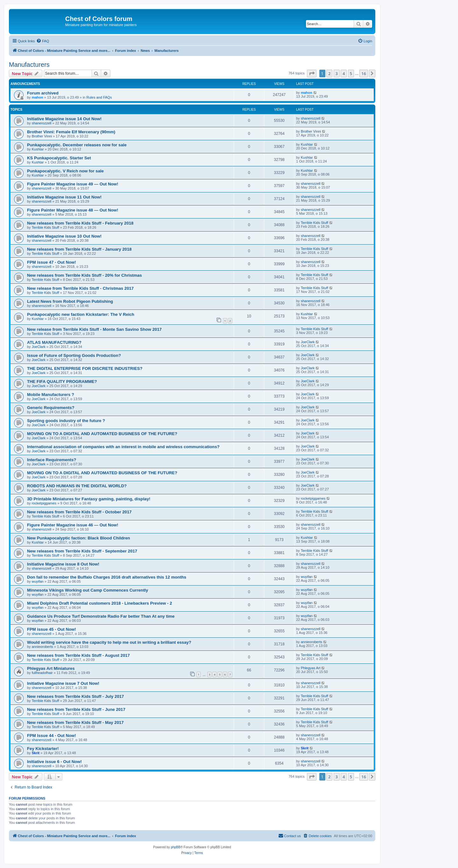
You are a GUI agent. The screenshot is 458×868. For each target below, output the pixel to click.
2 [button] (329, 73)
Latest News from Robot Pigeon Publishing (70, 301)
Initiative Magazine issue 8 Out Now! (63, 564)
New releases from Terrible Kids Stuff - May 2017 (75, 722)
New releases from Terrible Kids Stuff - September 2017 (82, 551)
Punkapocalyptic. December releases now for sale (77, 145)
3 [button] (337, 73)
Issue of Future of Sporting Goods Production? (74, 355)
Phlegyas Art (311, 668)
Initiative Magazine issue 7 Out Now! (63, 683)
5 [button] (351, 73)
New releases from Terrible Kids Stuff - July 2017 (76, 696)
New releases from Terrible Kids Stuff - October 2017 (79, 512)
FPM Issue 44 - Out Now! (52, 736)
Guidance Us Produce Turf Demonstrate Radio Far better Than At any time (101, 616)
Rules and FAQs (99, 97)
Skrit (36, 753)
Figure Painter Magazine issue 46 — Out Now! (73, 525)
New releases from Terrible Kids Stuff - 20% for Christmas (84, 275)
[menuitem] (43, 41)
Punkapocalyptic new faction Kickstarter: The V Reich (81, 314)
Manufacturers (29, 65)
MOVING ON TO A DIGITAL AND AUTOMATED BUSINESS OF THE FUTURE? (102, 434)
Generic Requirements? (51, 408)
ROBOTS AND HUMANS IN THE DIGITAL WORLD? (77, 486)
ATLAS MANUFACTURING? (54, 342)
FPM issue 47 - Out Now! (52, 262)
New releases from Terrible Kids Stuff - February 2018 (80, 223)
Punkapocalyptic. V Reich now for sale (65, 171)
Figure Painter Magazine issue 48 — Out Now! (73, 210)
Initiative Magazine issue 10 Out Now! (64, 236)
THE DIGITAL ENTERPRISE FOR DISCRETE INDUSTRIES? (85, 368)
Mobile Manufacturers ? (51, 395)
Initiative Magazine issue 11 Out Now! (64, 197)
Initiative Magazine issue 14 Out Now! (64, 119)
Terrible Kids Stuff (45, 227)
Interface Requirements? (52, 460)
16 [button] (364, 73)
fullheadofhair (42, 673)
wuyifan (38, 581)
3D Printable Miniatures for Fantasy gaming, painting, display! (89, 499)
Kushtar (38, 149)
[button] (312, 73)
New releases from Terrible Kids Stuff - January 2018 (79, 249)
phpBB (176, 847)
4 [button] (344, 73)
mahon (38, 97)
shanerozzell (42, 123)
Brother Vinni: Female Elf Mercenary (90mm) (71, 132)
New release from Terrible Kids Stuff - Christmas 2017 (80, 288)
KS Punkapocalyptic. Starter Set (59, 158)
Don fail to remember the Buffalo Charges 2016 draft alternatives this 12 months (107, 577)
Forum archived (43, 93)
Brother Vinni (42, 136)
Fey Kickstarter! (43, 749)
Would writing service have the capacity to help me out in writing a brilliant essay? (109, 642)
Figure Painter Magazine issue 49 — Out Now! (73, 184)
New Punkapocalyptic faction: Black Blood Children (79, 538)
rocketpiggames (44, 503)
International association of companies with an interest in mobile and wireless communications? (123, 447)
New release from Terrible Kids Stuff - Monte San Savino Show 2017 (94, 329)
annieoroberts (42, 647)
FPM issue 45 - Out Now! (52, 629)
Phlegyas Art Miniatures (51, 668)
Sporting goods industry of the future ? (66, 421)
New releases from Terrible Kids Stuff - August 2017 (78, 655)
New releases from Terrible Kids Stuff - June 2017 (76, 709)
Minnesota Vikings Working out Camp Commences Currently (88, 590)
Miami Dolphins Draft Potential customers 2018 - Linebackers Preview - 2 (100, 603)
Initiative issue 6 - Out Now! (54, 762)
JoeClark (39, 347)
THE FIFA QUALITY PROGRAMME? (62, 382)
